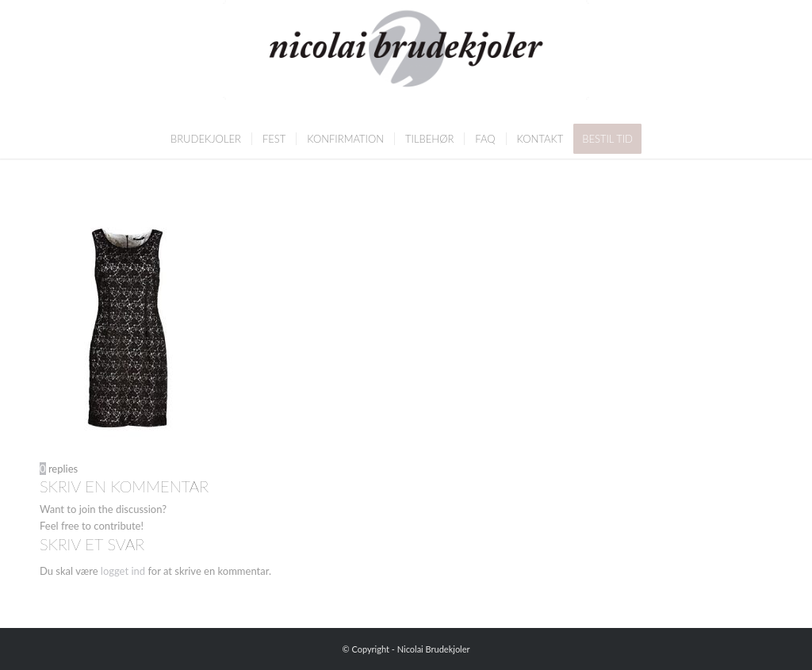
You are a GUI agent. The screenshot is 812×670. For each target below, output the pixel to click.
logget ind (123, 571)
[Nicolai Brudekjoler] (406, 59)
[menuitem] (206, 139)
